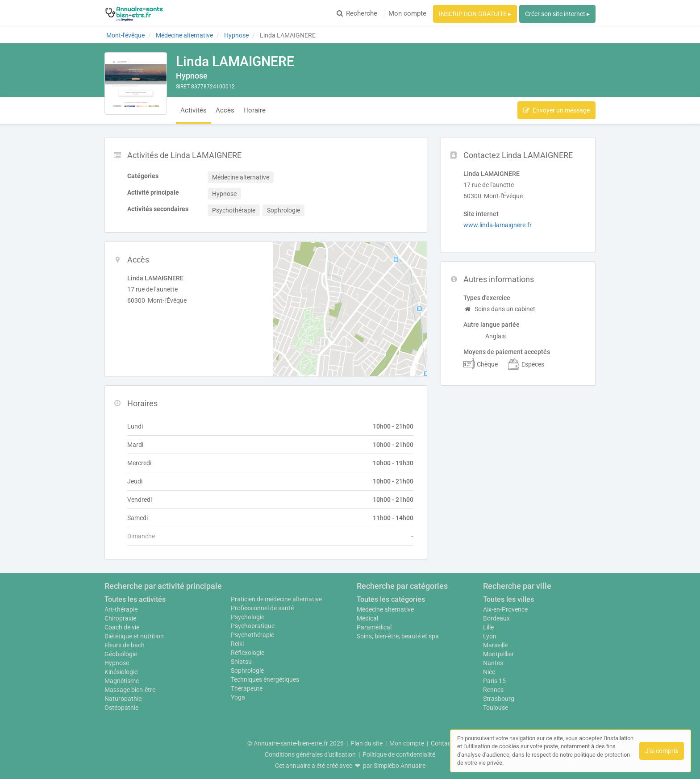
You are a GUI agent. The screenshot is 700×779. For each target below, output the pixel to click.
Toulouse (496, 708)
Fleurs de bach (125, 645)
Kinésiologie (121, 672)
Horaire (254, 110)
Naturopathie (123, 699)
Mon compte (407, 13)
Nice (489, 672)
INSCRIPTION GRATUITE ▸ (475, 14)
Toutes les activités (135, 599)
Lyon (490, 636)
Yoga (238, 697)
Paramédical (374, 627)
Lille (488, 627)
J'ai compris (662, 751)
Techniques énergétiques (265, 679)
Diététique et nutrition (134, 636)
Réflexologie (248, 653)
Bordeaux (496, 618)
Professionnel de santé (262, 608)
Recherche (357, 13)
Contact (442, 743)
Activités (194, 110)
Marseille (495, 645)
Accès (225, 110)
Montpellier (498, 654)
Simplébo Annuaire (400, 766)
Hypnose (117, 663)
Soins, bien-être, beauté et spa (398, 636)
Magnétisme (122, 681)
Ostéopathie (121, 708)
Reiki (237, 644)
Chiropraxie (120, 618)
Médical (367, 618)
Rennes (493, 690)
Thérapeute (247, 688)
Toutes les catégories (391, 599)
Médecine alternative (385, 609)
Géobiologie (121, 654)
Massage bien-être (130, 690)
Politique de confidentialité (399, 754)
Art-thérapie (121, 609)
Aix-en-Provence (505, 609)
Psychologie (248, 617)
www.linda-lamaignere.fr (498, 225)
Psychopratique (253, 626)
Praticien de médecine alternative (276, 599)
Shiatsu (241, 662)
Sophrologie (247, 671)
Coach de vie (122, 627)
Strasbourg (499, 699)
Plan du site (367, 743)
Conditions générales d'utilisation (310, 754)
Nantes (493, 663)
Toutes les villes (508, 599)
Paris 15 (494, 681)
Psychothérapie (252, 635)
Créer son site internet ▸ (557, 14)
